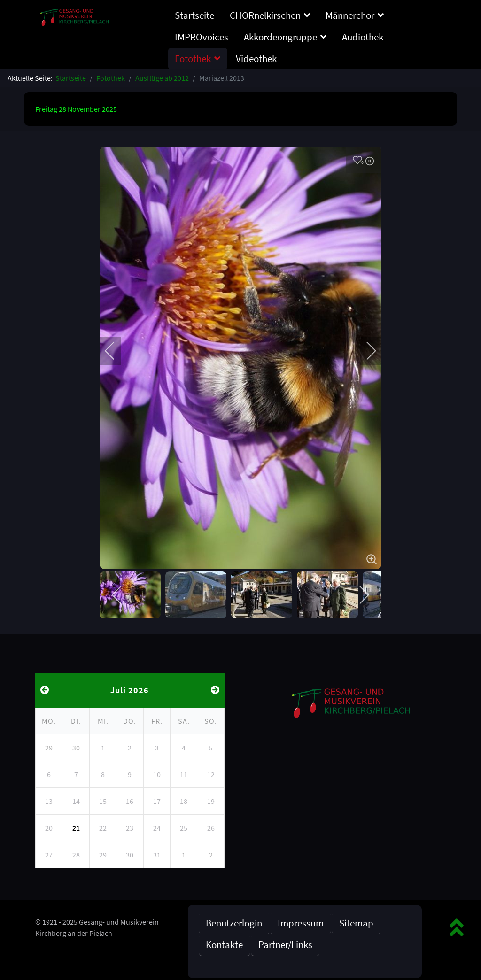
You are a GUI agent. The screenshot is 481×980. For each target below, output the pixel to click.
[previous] (116, 351)
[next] (365, 351)
